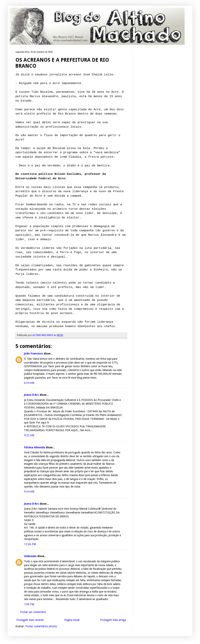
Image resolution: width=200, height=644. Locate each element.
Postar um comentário (33, 612)
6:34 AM (29, 383)
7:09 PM (29, 604)
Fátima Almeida (35, 447)
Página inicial (72, 620)
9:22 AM (29, 435)
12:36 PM (30, 544)
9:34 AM (29, 492)
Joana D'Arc (31, 395)
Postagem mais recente (30, 620)
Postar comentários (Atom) (41, 626)
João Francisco (33, 354)
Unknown (30, 556)
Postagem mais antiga (113, 620)
